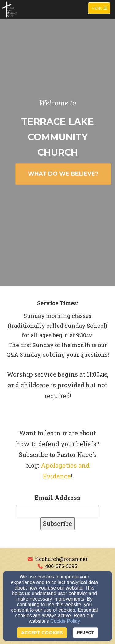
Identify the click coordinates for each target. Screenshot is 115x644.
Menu (101, 8)
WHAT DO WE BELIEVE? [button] (63, 174)
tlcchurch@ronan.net (61, 559)
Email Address (57, 498)
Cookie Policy (65, 621)
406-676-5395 (61, 566)
